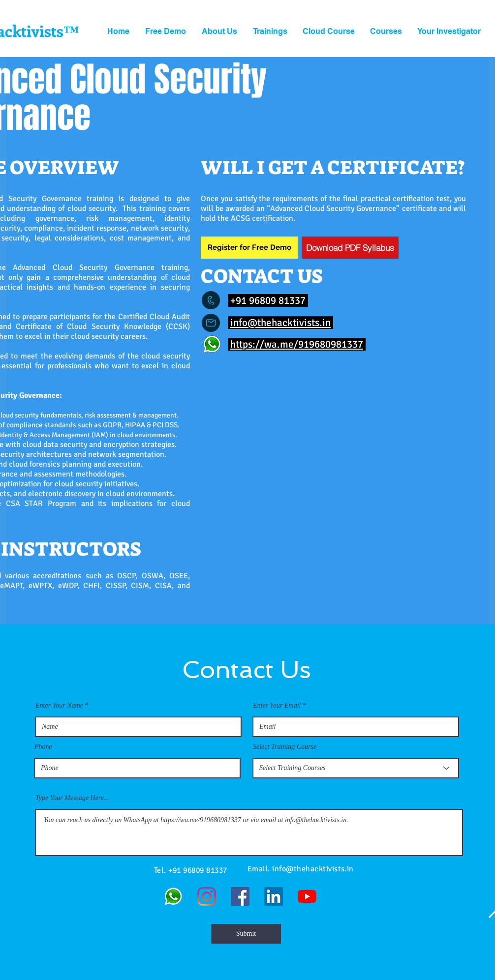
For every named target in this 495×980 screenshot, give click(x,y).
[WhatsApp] (173, 896)
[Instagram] (207, 896)
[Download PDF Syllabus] (350, 248)
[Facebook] (240, 896)
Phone (43, 747)
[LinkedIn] (274, 896)
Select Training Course (285, 747)
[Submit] (246, 934)
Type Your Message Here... (72, 798)
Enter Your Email (277, 706)
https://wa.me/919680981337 (297, 344)
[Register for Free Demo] (249, 248)
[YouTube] (307, 896)
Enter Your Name (59, 706)
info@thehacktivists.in (280, 323)
